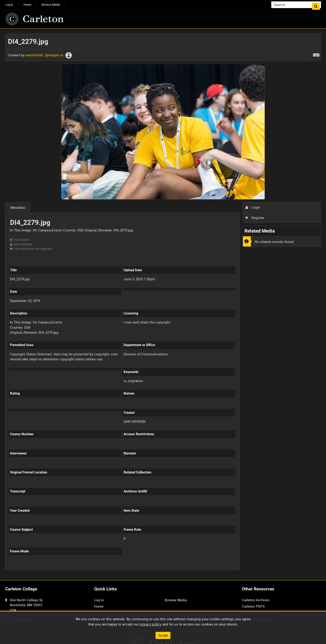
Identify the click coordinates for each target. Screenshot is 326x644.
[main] (163, 304)
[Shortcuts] (316, 54)
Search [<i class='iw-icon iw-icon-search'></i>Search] (318, 4)
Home (27, 5)
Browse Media (51, 5)
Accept (163, 635)
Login (253, 207)
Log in (9, 5)
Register (255, 218)
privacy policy (151, 624)
